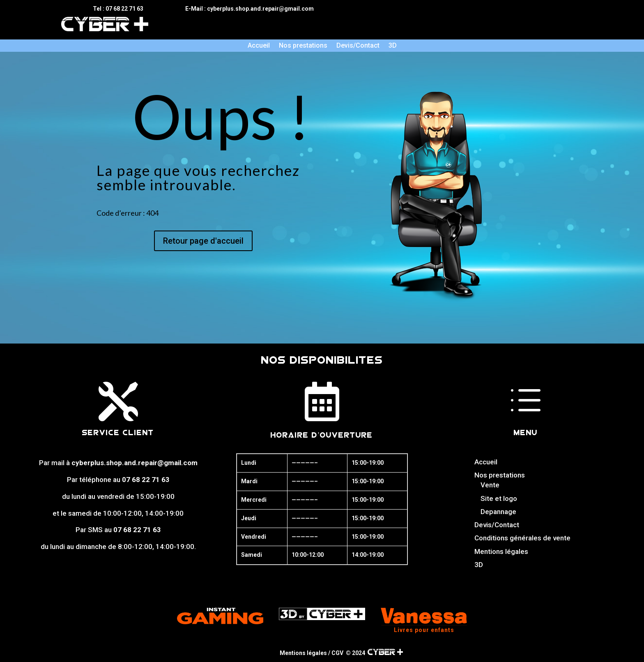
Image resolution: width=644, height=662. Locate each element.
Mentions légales (501, 551)
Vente (490, 485)
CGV (337, 653)
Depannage (498, 512)
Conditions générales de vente (522, 538)
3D (393, 46)
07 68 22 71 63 (146, 480)
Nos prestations (303, 46)
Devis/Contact (358, 46)
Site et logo (499, 498)
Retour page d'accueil (203, 241)
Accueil (259, 46)
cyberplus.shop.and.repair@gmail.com (135, 463)
